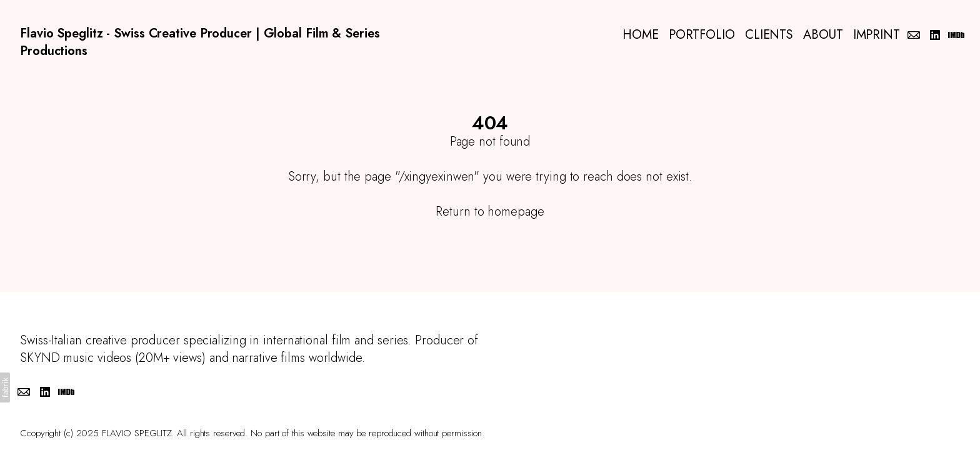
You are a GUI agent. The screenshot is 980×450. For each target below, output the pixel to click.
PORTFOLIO (702, 35)
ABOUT (823, 35)
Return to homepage (490, 212)
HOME (641, 35)
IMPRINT (877, 35)
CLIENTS (769, 35)
